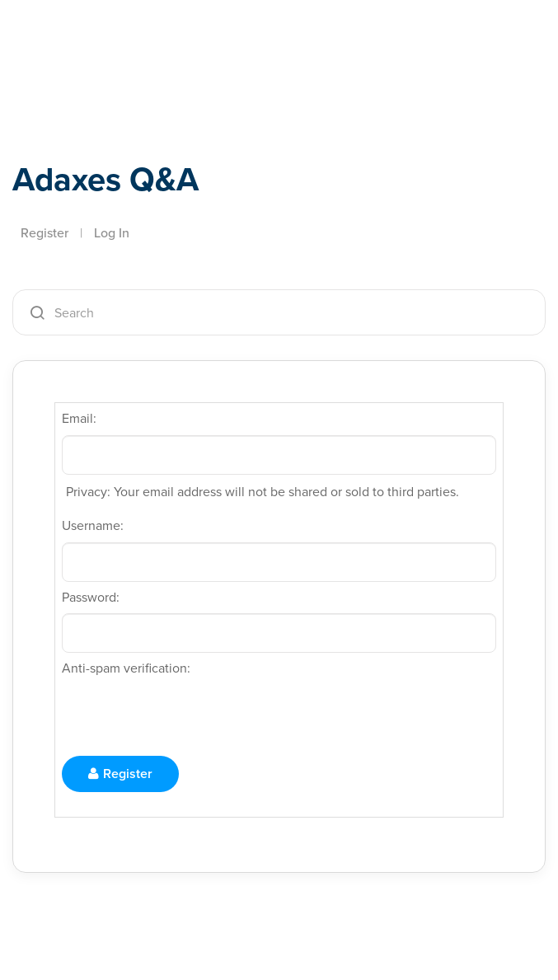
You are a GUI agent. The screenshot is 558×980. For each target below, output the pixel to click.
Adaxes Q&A (106, 179)
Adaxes (90, 49)
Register (45, 233)
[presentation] (187, 717)
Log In (112, 233)
